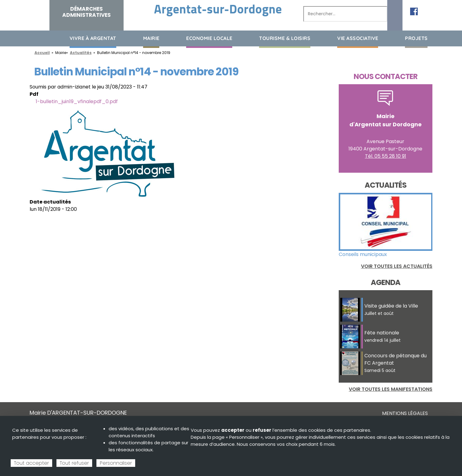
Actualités (81, 53)
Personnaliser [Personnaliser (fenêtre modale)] (116, 463)
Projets (416, 38)
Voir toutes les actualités (397, 266)
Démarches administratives (87, 12)
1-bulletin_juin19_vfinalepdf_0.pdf (77, 101)
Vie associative (358, 38)
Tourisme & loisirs (285, 38)
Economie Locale (209, 38)
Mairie (151, 38)
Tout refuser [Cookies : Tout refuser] (74, 463)
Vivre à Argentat (93, 38)
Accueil (34, 38)
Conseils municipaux (363, 254)
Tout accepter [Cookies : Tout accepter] (31, 463)
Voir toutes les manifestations (391, 389)
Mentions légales (405, 413)
